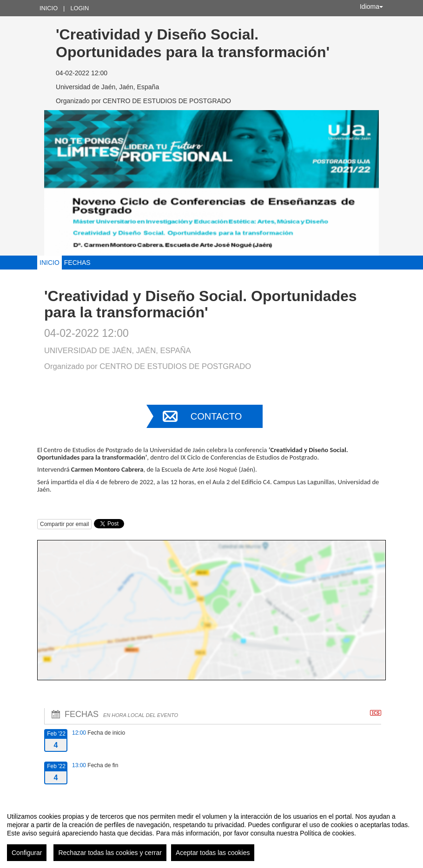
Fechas (77, 263)
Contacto (216, 416)
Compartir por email (64, 524)
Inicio (49, 8)
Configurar (27, 853)
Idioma (371, 7)
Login (79, 8)
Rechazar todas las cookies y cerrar (110, 853)
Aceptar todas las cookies (213, 853)
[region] (211, 833)
